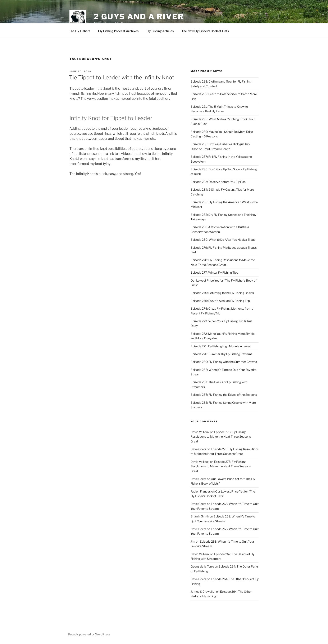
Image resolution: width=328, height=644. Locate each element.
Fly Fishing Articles (160, 31)
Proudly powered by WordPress (89, 634)
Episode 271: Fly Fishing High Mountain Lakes (221, 346)
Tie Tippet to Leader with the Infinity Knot (122, 77)
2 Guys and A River (139, 17)
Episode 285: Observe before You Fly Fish (218, 182)
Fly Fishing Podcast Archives (118, 31)
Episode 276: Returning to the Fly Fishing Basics (222, 293)
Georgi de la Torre (202, 566)
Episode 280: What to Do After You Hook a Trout (223, 240)
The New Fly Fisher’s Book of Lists (205, 31)
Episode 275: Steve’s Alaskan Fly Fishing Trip (220, 301)
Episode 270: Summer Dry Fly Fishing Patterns (221, 354)
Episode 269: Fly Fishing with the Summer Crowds (224, 362)
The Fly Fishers (80, 31)
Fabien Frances (201, 491)
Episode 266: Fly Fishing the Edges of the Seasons (224, 395)
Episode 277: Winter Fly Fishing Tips (214, 272)
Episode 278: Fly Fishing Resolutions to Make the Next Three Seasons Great (221, 437)
